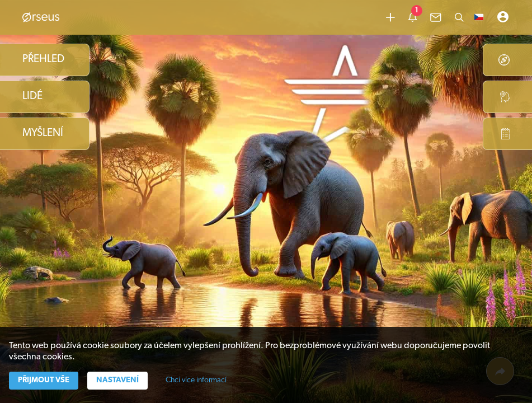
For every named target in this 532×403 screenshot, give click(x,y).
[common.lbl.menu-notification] (413, 17)
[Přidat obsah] (390, 17)
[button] (479, 17)
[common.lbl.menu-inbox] (436, 17)
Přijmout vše (44, 380)
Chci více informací (196, 380)
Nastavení (117, 380)
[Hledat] (459, 17)
